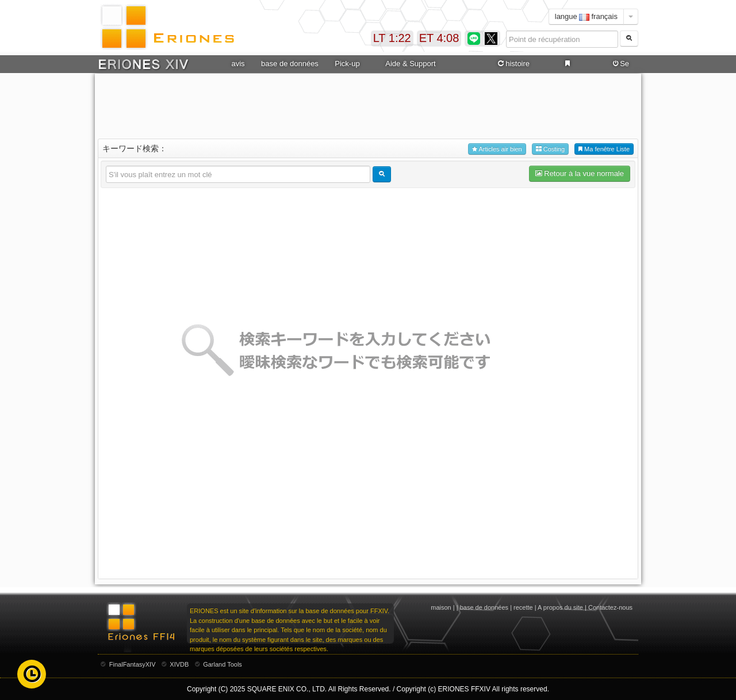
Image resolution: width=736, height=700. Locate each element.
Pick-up (347, 64)
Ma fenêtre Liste (604, 149)
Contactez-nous (610, 607)
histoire (513, 64)
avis (238, 64)
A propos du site (560, 607)
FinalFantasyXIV (133, 664)
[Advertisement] (368, 104)
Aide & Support (410, 64)
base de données (290, 64)
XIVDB (179, 664)
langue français (586, 16)
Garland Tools (223, 664)
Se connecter (620, 64)
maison (441, 607)
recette (523, 607)
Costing (550, 149)
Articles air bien (497, 149)
